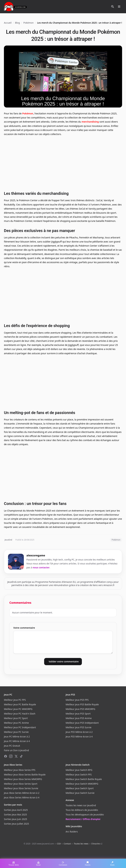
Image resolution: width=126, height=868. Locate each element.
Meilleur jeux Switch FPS (79, 775)
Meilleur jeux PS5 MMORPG (80, 709)
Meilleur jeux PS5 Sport (78, 714)
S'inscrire (96, 844)
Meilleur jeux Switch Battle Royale (84, 779)
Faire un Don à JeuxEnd (16, 750)
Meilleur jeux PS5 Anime (79, 718)
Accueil (8, 23)
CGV (59, 844)
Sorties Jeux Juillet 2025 (16, 824)
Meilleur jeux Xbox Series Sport (21, 784)
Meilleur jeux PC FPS (15, 700)
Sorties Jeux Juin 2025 (16, 819)
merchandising (90, 122)
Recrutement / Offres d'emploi (83, 819)
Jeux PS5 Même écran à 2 (79, 732)
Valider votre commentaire (64, 661)
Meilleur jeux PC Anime (16, 723)
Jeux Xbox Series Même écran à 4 (22, 797)
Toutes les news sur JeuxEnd (81, 805)
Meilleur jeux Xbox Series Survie (21, 788)
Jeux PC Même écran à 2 (17, 737)
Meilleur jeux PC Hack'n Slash (20, 714)
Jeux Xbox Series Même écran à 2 (22, 793)
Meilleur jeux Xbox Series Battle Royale (25, 775)
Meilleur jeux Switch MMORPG (82, 784)
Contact (67, 844)
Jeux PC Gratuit (12, 746)
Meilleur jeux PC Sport (16, 718)
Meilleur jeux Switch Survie (80, 793)
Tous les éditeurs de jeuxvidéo (82, 810)
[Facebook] (6, 756)
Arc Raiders (72, 832)
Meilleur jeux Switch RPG (79, 770)
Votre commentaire (24, 628)
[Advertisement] (63, 163)
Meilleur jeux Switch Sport (80, 788)
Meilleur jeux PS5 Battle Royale (82, 704)
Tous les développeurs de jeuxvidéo (85, 815)
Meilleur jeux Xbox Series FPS (20, 770)
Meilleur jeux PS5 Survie (79, 727)
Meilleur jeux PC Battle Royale (20, 704)
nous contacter (41, 567)
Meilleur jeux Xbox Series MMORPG (23, 779)
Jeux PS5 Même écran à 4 (79, 737)
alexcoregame (36, 555)
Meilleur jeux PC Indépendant (20, 727)
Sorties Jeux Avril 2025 (16, 810)
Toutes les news (81, 844)
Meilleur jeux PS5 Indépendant (82, 723)
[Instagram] (11, 756)
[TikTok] (21, 756)
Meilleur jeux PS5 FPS (77, 700)
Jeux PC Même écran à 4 (17, 741)
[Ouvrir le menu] (119, 7)
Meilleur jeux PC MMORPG (18, 709)
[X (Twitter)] (16, 756)
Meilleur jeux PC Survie (16, 732)
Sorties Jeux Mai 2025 (15, 815)
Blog (17, 23)
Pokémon (28, 23)
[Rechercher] (113, 7)
